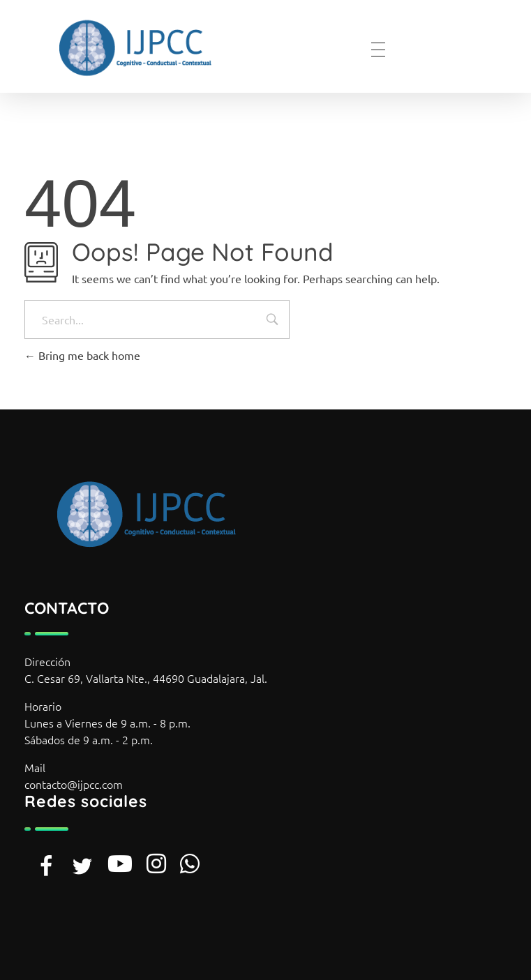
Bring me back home (82, 355)
